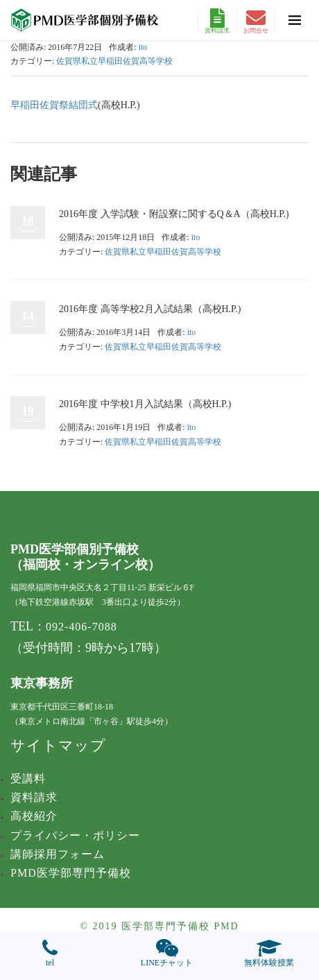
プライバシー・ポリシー (75, 835)
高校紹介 (34, 816)
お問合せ (256, 21)
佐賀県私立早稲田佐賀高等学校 (114, 61)
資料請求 (217, 21)
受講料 (28, 779)
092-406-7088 (81, 627)
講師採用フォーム (58, 854)
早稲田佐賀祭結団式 (54, 105)
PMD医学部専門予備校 (71, 873)
